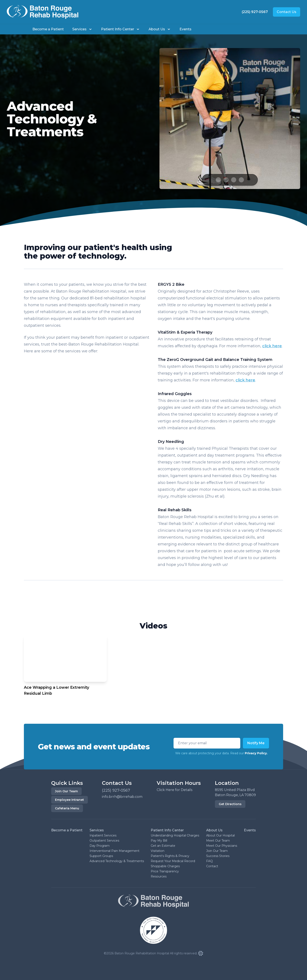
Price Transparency (165, 871)
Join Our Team (66, 791)
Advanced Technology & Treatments (117, 861)
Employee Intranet (70, 800)
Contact (212, 866)
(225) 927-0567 (255, 12)
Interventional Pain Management (114, 851)
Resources (159, 876)
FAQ (209, 861)
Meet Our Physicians (222, 846)
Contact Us (287, 12)
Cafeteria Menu (67, 808)
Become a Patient (48, 29)
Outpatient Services (104, 841)
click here (272, 346)
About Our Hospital (220, 835)
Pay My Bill (159, 841)
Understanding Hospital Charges (175, 835)
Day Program (100, 846)
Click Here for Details (174, 790)
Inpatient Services (103, 835)
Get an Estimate (163, 846)
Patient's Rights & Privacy (170, 856)
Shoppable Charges (165, 866)
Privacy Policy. (256, 753)
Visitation (158, 851)
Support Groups (101, 856)
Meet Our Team (218, 841)
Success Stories (218, 856)
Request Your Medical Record (173, 861)
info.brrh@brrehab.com (122, 797)
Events (185, 29)
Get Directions (230, 804)
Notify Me (256, 743)
